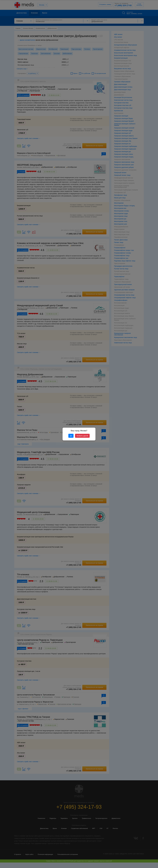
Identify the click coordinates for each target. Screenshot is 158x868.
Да (71, 436)
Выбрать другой (82, 436)
